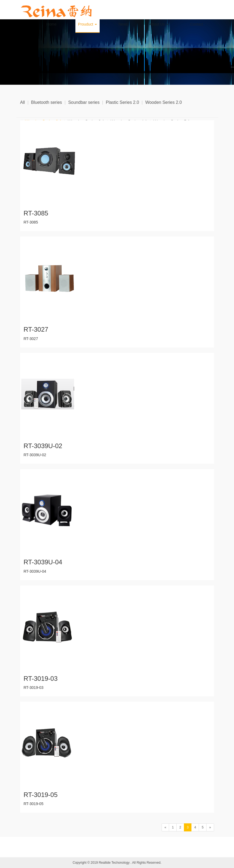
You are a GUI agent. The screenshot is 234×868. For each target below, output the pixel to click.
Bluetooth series (46, 102)
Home (51, 24)
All (23, 102)
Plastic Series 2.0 (123, 102)
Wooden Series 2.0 (163, 102)
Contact (197, 24)
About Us (159, 24)
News (123, 24)
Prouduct (88, 24)
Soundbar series (84, 102)
